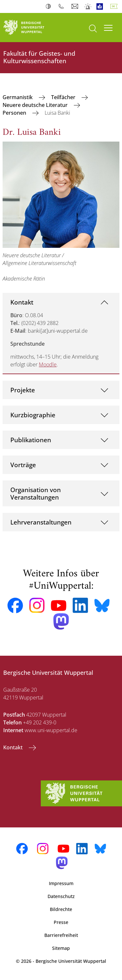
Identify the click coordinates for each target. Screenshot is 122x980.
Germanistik (18, 97)
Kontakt (22, 302)
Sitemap (61, 948)
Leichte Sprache (101, 6)
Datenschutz (61, 896)
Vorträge (23, 465)
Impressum (61, 883)
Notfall (88, 6)
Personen (15, 113)
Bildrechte (61, 909)
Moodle (48, 364)
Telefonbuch (63, 6)
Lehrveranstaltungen (41, 522)
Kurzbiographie (33, 415)
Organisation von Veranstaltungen (36, 493)
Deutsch (115, 6)
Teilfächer (64, 97)
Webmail (76, 6)
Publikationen (31, 440)
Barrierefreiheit (61, 935)
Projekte (23, 390)
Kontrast (50, 6)
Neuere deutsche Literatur (36, 105)
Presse (61, 922)
